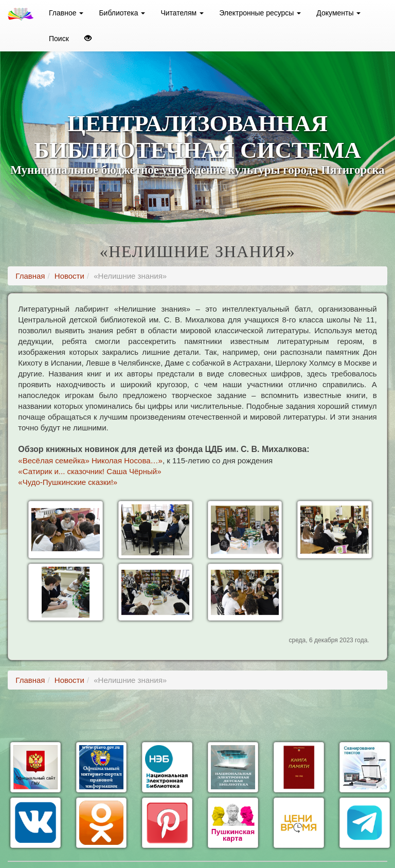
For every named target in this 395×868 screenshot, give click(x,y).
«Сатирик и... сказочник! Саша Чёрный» (89, 471)
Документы (338, 13)
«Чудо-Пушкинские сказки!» (68, 482)
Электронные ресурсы (260, 13)
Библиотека (122, 13)
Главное (66, 13)
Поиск (59, 39)
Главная (30, 276)
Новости (69, 276)
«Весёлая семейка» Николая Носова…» (90, 460)
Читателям (182, 13)
